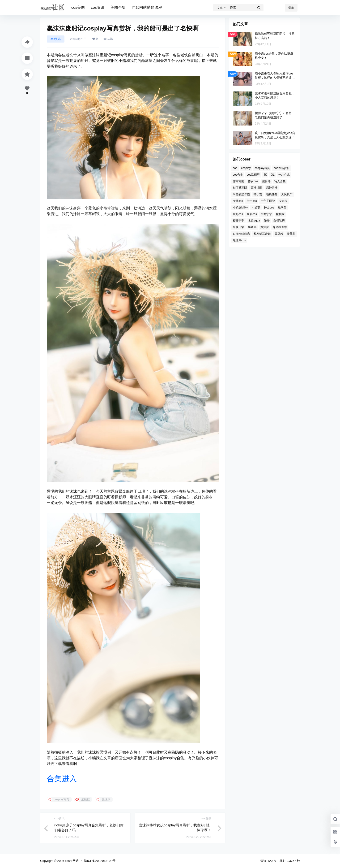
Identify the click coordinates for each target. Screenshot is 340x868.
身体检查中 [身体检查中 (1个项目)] (280, 227)
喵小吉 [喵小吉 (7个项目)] (258, 194)
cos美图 (78, 7)
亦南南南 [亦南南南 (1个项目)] (238, 181)
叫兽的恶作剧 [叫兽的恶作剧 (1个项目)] (241, 194)
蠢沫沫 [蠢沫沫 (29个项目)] (265, 227)
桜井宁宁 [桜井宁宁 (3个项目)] (266, 214)
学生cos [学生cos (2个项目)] (252, 201)
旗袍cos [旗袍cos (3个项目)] (238, 214)
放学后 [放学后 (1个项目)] (282, 208)
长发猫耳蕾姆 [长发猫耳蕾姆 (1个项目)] (262, 234)
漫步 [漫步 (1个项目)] (267, 221)
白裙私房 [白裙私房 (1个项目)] (279, 221)
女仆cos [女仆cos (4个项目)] (238, 201)
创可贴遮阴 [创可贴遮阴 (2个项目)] (240, 188)
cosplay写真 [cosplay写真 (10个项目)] (262, 168)
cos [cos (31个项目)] (235, 168)
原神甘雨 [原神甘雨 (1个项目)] (256, 188)
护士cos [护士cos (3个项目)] (269, 208)
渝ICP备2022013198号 (100, 861)
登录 (291, 8)
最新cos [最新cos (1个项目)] (252, 214)
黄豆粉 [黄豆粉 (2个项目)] (279, 234)
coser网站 (71, 861)
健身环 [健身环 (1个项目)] (266, 181)
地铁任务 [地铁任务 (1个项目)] (272, 194)
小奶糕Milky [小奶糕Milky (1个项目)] (240, 208)
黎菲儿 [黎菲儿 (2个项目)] (291, 234)
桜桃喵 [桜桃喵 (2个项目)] (280, 214)
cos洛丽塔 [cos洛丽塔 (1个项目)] (253, 175)
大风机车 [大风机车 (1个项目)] (287, 194)
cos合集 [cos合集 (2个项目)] (238, 175)
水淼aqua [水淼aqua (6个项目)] (254, 221)
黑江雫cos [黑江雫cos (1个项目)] (239, 240)
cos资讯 (98, 7)
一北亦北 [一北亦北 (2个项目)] (284, 175)
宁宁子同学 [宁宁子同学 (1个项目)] (268, 201)
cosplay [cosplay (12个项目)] (246, 168)
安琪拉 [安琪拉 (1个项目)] (283, 201)
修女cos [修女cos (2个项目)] (253, 181)
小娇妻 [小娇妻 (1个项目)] (256, 208)
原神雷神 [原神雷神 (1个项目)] (272, 188)
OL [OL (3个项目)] (273, 175)
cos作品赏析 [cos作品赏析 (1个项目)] (282, 168)
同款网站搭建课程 (147, 7)
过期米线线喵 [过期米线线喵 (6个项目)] (241, 234)
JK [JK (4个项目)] (265, 175)
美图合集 (118, 7)
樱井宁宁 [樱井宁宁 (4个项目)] (238, 221)
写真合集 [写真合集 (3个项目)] (280, 181)
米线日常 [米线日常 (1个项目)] (238, 227)
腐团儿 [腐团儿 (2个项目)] (252, 227)
